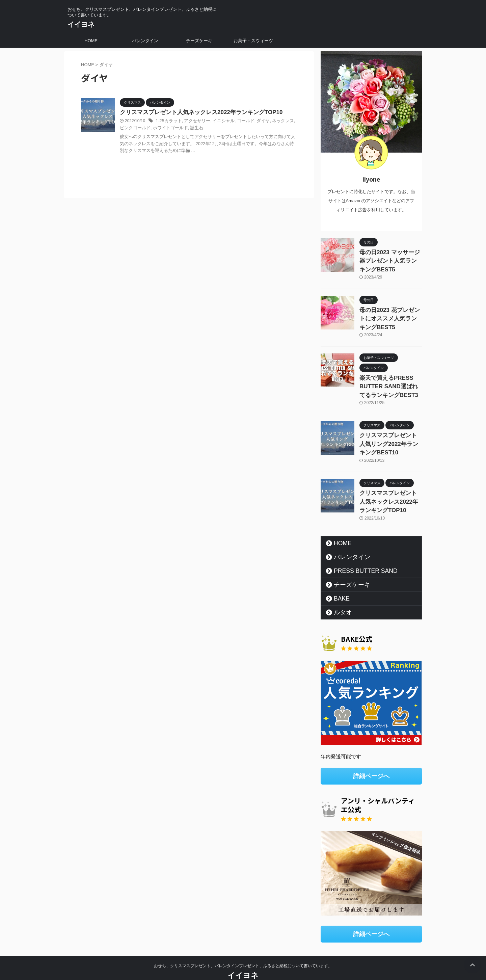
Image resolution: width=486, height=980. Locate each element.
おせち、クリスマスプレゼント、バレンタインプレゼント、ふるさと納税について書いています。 (243, 949)
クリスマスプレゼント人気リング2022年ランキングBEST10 (390, 433)
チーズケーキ (199, 41)
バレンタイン (145, 41)
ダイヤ (255, 122)
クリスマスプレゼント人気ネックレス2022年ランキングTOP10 (196, 113)
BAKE (339, 583)
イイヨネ (81, 24)
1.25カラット (168, 122)
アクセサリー (194, 122)
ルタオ (340, 597)
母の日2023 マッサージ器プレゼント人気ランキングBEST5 (389, 259)
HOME (91, 41)
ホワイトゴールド (159, 129)
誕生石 (183, 129)
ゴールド (239, 122)
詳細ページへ (371, 760)
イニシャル (219, 122)
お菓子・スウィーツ (253, 41)
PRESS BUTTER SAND (358, 556)
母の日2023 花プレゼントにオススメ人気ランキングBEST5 (389, 314)
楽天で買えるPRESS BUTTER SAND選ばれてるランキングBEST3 (388, 379)
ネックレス (274, 122)
